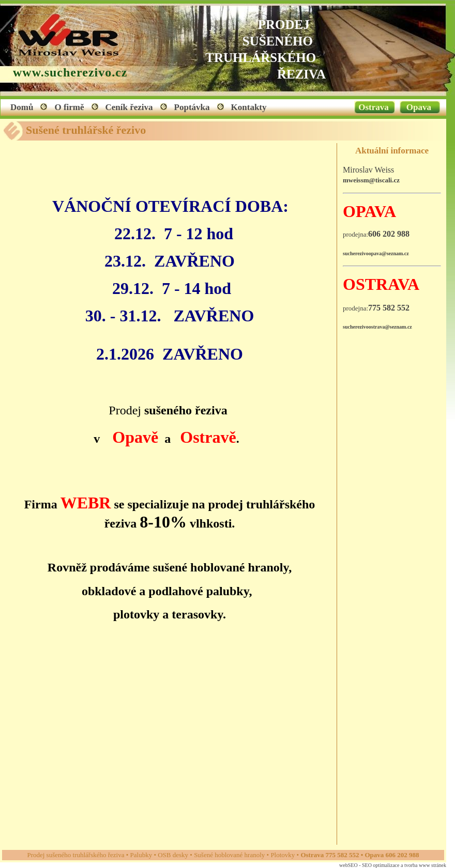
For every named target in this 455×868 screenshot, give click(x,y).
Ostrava (374, 107)
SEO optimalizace (381, 865)
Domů (22, 107)
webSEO (348, 865)
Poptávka (192, 107)
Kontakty (249, 107)
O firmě (69, 107)
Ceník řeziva (129, 107)
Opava (419, 107)
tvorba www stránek (425, 865)
